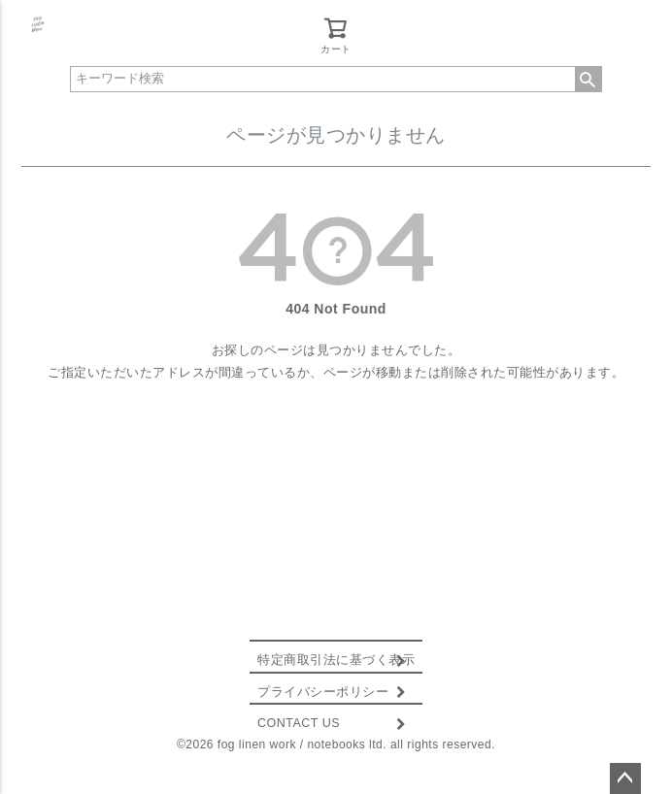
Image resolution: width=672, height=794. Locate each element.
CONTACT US (299, 723)
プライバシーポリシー (323, 692)
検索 (588, 79)
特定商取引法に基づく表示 (336, 660)
